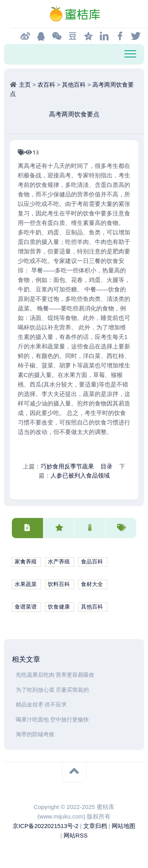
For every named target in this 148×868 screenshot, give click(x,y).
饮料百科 (59, 584)
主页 (25, 85)
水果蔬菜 (26, 584)
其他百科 (74, 85)
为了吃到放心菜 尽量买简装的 (52, 690)
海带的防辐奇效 (35, 734)
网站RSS (76, 835)
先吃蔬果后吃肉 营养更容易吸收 (55, 675)
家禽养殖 (26, 562)
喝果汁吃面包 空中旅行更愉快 (52, 720)
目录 (107, 466)
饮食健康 (59, 607)
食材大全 (92, 584)
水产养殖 (59, 562)
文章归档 (95, 826)
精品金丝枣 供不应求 (41, 705)
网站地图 (124, 826)
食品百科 (92, 562)
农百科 (46, 85)
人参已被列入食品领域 (80, 475)
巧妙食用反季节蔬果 (67, 466)
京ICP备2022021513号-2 (46, 826)
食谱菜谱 (26, 607)
